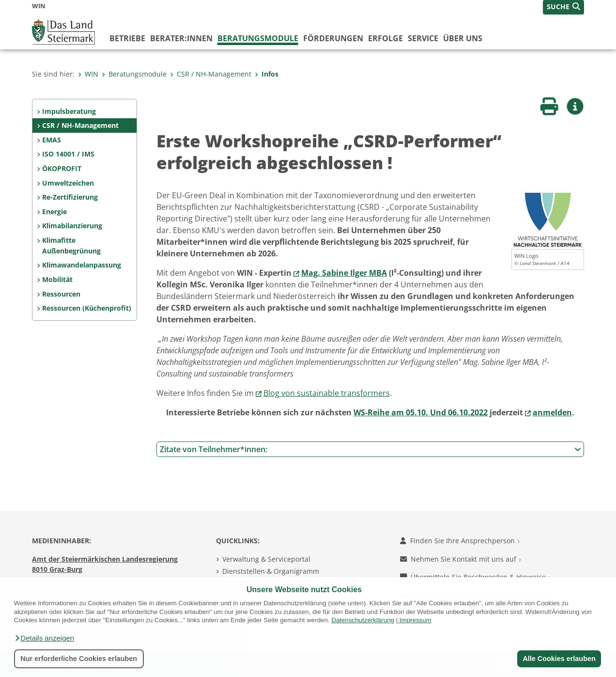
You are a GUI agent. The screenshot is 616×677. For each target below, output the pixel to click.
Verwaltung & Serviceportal (266, 559)
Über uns (463, 38)
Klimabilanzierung (72, 226)
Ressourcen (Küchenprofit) (87, 308)
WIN (88, 74)
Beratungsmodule (258, 38)
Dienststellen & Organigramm (271, 571)
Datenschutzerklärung (363, 620)
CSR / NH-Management (211, 74)
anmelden (552, 412)
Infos (267, 74)
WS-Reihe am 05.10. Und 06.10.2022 (421, 412)
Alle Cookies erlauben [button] (559, 659)
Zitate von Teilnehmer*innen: (370, 449)
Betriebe (127, 38)
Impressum (416, 620)
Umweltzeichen (68, 183)
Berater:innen (181, 38)
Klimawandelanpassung (82, 265)
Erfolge (385, 38)
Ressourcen (61, 294)
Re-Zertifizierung (70, 197)
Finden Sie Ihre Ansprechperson (460, 541)
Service (423, 38)
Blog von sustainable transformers (327, 393)
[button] (44, 638)
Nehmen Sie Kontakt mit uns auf (461, 559)
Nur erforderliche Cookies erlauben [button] (79, 659)
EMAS (52, 140)
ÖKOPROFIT (62, 168)
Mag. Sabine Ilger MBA (344, 273)
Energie (54, 212)
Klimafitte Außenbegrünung (71, 245)
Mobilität (57, 279)
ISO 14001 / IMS (68, 154)
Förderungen (333, 38)
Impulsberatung (69, 111)
